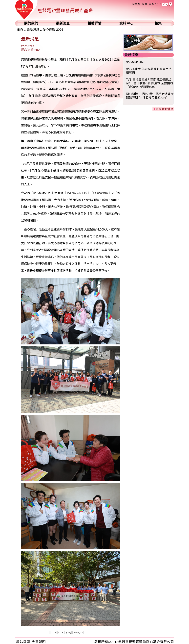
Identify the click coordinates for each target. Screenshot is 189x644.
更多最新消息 (164, 109)
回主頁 (136, 4)
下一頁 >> (78, 633)
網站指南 (23, 642)
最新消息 (63, 23)
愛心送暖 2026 (53, 30)
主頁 (20, 30)
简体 (144, 4)
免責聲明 (39, 642)
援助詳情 (95, 23)
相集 (158, 23)
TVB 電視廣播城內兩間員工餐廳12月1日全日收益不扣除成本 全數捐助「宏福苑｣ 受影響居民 (150, 83)
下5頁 (68, 633)
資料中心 (126, 23)
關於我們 (31, 23)
